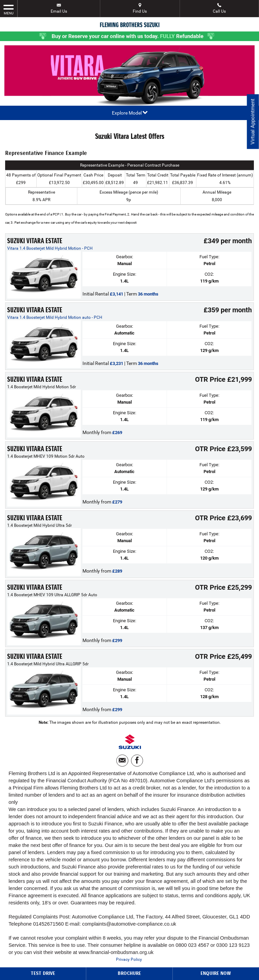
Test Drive (43, 973)
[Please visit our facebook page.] (137, 761)
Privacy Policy (129, 959)
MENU (9, 9)
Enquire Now (216, 973)
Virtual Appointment (252, 123)
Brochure (129, 973)
